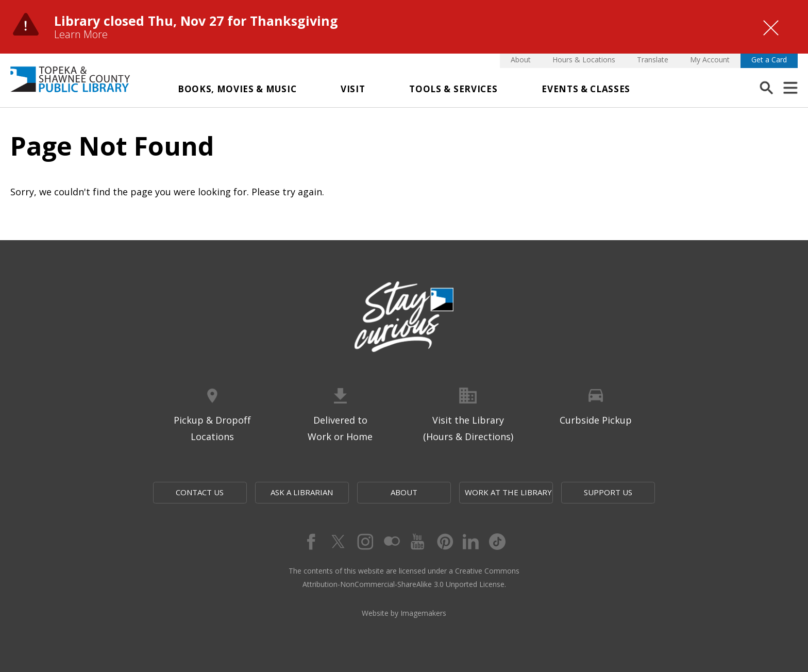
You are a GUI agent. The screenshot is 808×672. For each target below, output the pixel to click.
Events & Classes (586, 89)
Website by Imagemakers (404, 613)
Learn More (81, 34)
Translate (653, 60)
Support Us (608, 492)
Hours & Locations (584, 60)
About (521, 60)
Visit (353, 89)
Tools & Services (453, 89)
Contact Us (200, 492)
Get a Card (769, 60)
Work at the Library (508, 492)
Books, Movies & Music (237, 89)
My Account (710, 60)
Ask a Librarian (302, 492)
